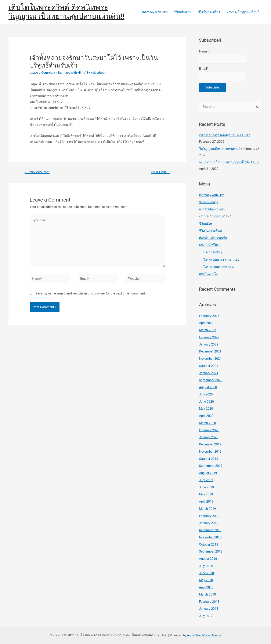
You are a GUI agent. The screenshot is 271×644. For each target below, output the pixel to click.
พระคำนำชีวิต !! (210, 245)
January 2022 (209, 344)
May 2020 (206, 409)
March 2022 (207, 330)
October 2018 (209, 544)
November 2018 (210, 537)
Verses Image (209, 202)
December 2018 (210, 530)
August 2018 (208, 559)
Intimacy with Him (155, 12)
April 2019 (206, 502)
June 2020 (206, 402)
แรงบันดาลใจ (208, 274)
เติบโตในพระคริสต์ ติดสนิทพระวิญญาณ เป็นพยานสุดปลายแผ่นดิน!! (66, 12)
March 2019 (207, 509)
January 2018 (209, 609)
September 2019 (211, 466)
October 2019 (209, 459)
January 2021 (209, 373)
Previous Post (37, 172)
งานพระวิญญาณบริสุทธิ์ (243, 12)
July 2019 (206, 480)
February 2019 (209, 516)
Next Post (161, 172)
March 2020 (207, 423)
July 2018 (206, 566)
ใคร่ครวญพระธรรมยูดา (219, 267)
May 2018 (206, 580)
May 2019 (206, 494)
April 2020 (206, 416)
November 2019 (210, 452)
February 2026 (209, 316)
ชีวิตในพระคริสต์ (209, 12)
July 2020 (206, 394)
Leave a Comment (42, 73)
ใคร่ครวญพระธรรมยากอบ (221, 260)
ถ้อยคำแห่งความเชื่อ (213, 238)
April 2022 (206, 323)
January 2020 (209, 437)
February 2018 (209, 602)
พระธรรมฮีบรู (213, 252)
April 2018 (206, 587)
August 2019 (208, 473)
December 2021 (210, 351)
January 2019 (209, 523)
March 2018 (207, 594)
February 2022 (209, 337)
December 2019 (210, 444)
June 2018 (206, 573)
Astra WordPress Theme (204, 635)
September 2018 (211, 551)
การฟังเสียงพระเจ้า (212, 209)
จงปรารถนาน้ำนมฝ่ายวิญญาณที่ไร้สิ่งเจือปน (229, 162)
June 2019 (206, 487)
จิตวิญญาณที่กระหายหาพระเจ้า (221, 149)
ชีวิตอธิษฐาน (183, 12)
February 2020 (209, 430)
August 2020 (208, 387)
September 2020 (211, 380)
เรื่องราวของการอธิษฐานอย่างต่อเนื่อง (225, 135)
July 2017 (206, 616)
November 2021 (210, 359)
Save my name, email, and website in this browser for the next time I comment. (91, 293)
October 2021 (209, 366)
